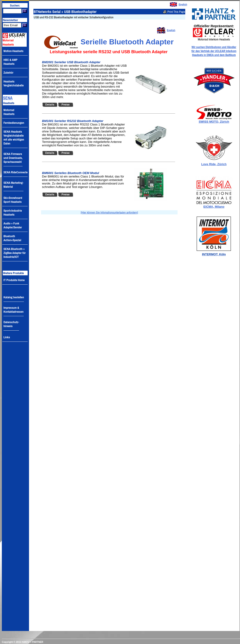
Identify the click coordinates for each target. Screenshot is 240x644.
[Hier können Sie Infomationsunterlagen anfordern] (109, 212)
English (183, 5)
